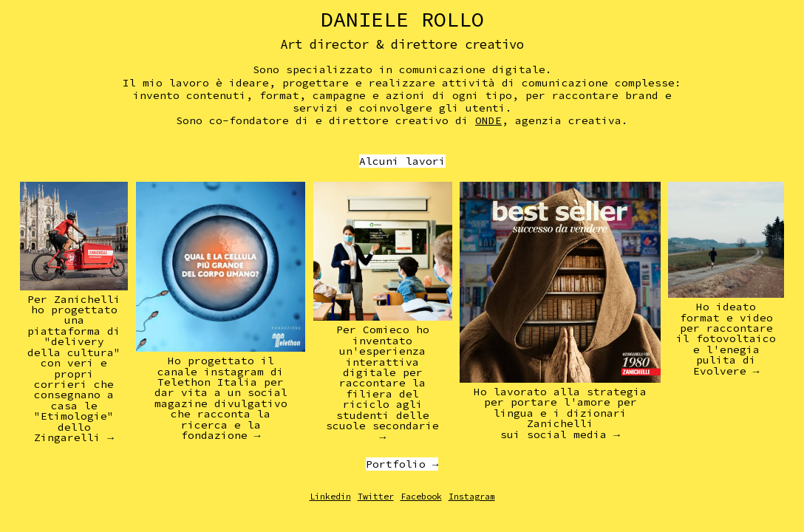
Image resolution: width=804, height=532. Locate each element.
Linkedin (330, 497)
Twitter (376, 497)
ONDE (488, 120)
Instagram (472, 497)
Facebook (421, 497)
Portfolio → (402, 464)
